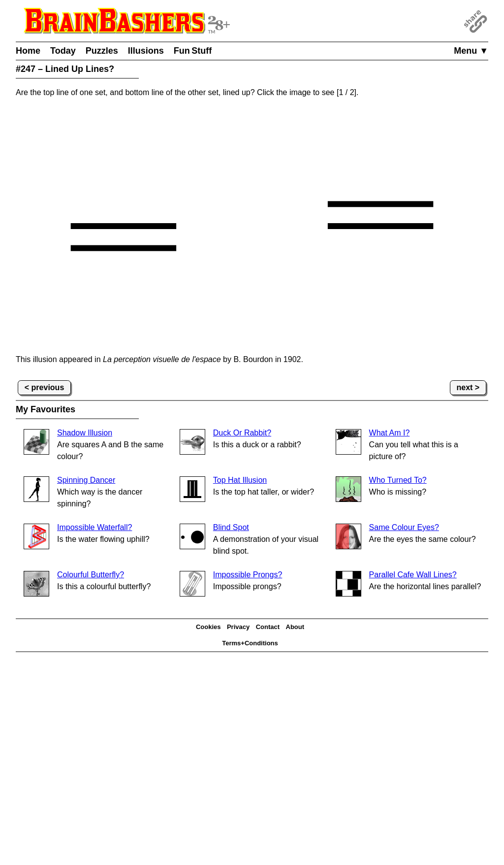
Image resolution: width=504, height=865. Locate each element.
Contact (268, 627)
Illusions (146, 51)
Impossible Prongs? (248, 575)
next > (468, 387)
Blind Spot (231, 527)
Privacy (238, 627)
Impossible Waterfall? (94, 527)
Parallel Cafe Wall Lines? (413, 575)
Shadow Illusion (85, 433)
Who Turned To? (398, 480)
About (295, 627)
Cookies (208, 627)
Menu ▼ (471, 51)
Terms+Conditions (250, 643)
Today (63, 51)
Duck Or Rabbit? (242, 433)
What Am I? (390, 433)
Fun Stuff (193, 51)
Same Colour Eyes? (404, 527)
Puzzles (102, 51)
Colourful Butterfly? (91, 575)
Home (28, 51)
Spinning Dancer (86, 480)
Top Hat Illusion (240, 480)
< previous (44, 387)
